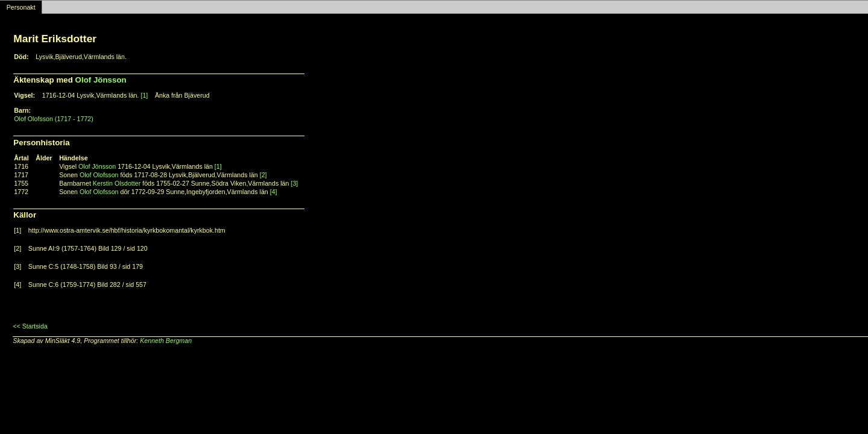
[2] (263, 175)
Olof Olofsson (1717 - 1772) (54, 119)
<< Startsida (30, 326)
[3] (294, 183)
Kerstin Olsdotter (117, 183)
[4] (274, 192)
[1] (144, 95)
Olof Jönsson (101, 80)
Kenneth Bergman (166, 341)
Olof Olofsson (99, 175)
